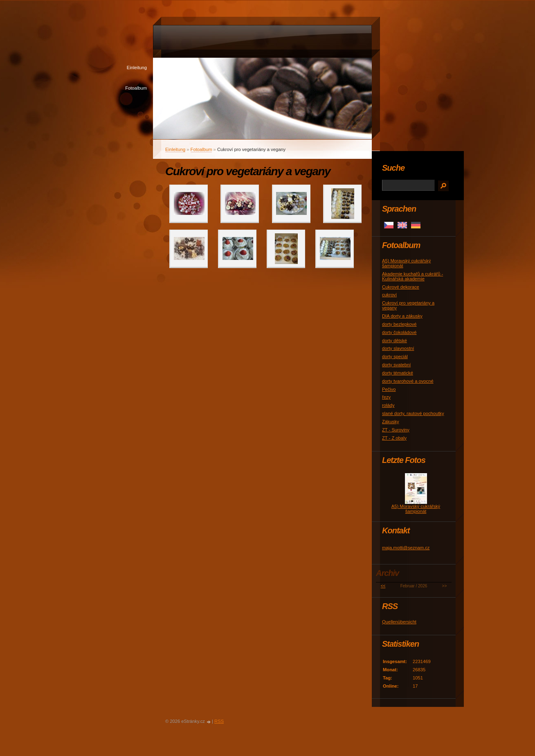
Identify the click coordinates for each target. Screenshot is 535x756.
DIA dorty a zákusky (402, 316)
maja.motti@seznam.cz (406, 548)
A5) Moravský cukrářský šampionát (416, 509)
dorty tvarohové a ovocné (408, 381)
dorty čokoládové (399, 332)
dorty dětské (395, 341)
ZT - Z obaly (394, 438)
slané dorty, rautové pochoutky (413, 413)
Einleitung (137, 68)
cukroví (389, 295)
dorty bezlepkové (399, 324)
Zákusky (391, 422)
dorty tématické (398, 373)
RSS (219, 721)
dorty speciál (395, 357)
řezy (386, 397)
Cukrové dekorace (401, 287)
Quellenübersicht (399, 622)
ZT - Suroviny (396, 430)
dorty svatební (396, 365)
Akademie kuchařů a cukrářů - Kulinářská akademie (412, 276)
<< (383, 586)
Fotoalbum (136, 88)
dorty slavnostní (398, 348)
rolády (388, 405)
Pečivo (389, 389)
